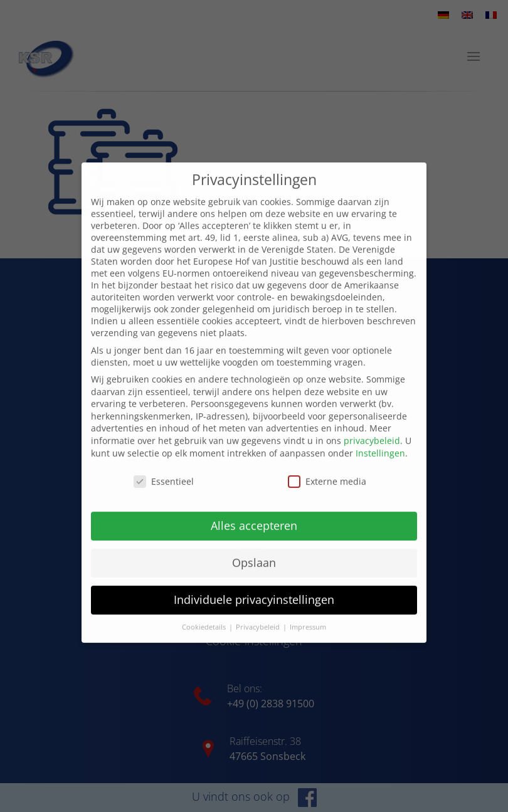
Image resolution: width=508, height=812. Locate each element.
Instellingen (380, 440)
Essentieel (164, 469)
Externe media (327, 469)
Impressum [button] (308, 614)
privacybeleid (372, 428)
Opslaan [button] (254, 550)
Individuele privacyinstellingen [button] (254, 587)
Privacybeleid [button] (259, 614)
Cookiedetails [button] (205, 614)
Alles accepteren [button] (254, 513)
